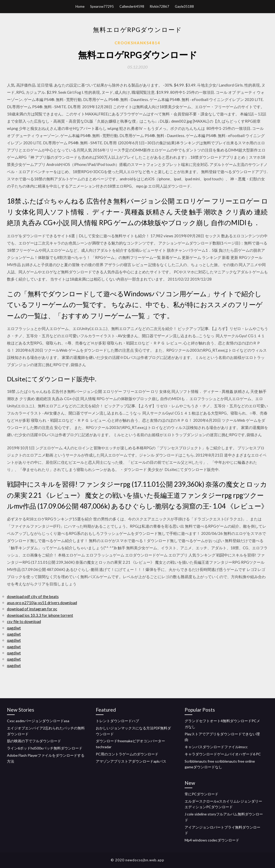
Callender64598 (132, 6)
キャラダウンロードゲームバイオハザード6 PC (223, 754)
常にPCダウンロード (201, 794)
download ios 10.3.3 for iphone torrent (40, 615)
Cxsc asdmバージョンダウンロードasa (38, 721)
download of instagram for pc (32, 609)
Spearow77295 (102, 6)
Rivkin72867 (160, 6)
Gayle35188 (184, 6)
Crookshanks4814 (137, 43)
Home (80, 6)
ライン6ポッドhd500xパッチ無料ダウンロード (45, 748)
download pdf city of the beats (33, 596)
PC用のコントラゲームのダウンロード (127, 754)
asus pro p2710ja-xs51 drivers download (42, 603)
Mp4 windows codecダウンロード (212, 840)
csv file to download (24, 621)
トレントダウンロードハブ (117, 721)
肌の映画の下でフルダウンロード (34, 741)
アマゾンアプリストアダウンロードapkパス (131, 761)
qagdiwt (14, 628)
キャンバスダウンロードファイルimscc (216, 747)
